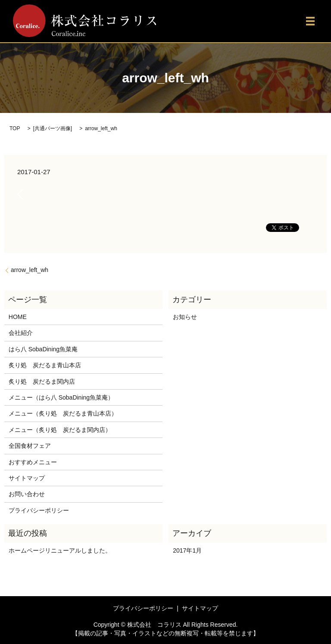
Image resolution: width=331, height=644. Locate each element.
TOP (15, 128)
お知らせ (185, 317)
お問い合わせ (27, 494)
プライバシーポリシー (39, 510)
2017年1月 (187, 550)
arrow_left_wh (30, 270)
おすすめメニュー (33, 462)
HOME (18, 317)
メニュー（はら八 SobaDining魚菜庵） (61, 397)
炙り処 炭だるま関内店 (42, 381)
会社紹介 (21, 333)
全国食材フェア (30, 446)
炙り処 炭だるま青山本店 (45, 365)
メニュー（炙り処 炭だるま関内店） (60, 430)
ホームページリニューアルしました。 (60, 550)
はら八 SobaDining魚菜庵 (43, 349)
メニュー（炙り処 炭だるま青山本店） (63, 413)
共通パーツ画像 (53, 128)
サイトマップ (27, 478)
